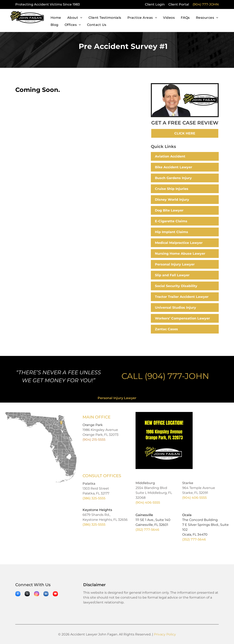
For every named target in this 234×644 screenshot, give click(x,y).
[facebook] (18, 594)
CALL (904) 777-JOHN (165, 376)
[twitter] (27, 594)
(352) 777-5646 (147, 530)
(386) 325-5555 (94, 498)
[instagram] (37, 594)
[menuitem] (56, 18)
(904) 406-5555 (148, 503)
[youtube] (55, 594)
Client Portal (179, 4)
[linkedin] (46, 594)
